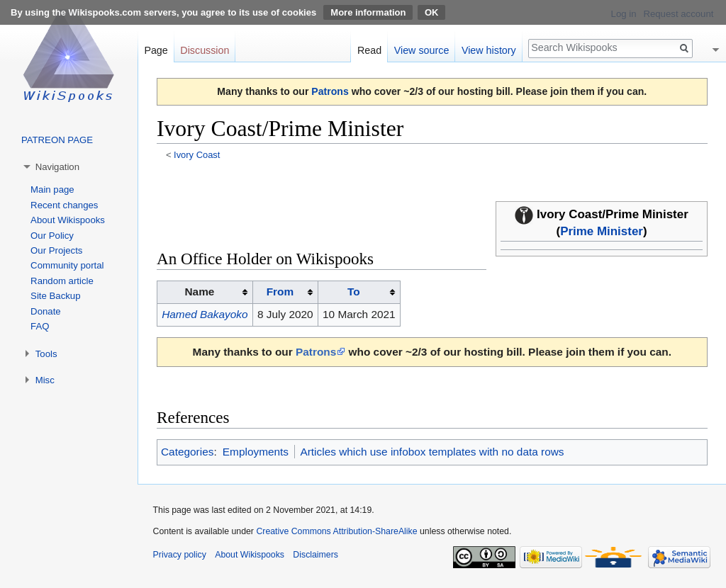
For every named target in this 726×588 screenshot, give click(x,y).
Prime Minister (602, 231)
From (280, 292)
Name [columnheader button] (200, 292)
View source (422, 50)
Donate (46, 311)
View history (489, 50)
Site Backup (55, 296)
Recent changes (64, 205)
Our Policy (52, 236)
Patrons (330, 91)
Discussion (205, 50)
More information (368, 12)
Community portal (67, 265)
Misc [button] (45, 380)
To (354, 292)
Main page (52, 190)
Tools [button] (46, 354)
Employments (256, 452)
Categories (187, 452)
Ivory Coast (197, 155)
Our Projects (56, 250)
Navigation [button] (57, 167)
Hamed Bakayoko (205, 314)
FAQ (40, 326)
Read (369, 50)
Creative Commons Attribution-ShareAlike (336, 531)
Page (156, 50)
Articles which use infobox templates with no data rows (432, 452)
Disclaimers (315, 555)
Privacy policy (180, 555)
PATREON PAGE (57, 140)
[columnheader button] (285, 293)
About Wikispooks (68, 220)
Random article (62, 281)
